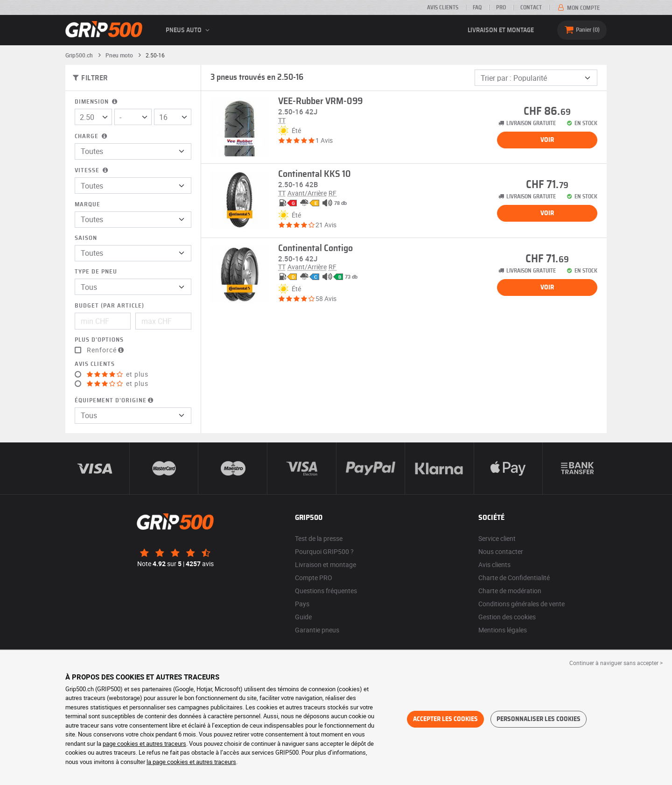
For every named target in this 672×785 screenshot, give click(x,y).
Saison (86, 238)
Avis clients (443, 7)
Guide (303, 617)
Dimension (97, 102)
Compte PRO (314, 578)
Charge (92, 137)
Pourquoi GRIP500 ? (324, 551)
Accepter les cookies (445, 719)
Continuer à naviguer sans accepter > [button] (616, 663)
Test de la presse (319, 538)
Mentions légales (503, 630)
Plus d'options (99, 340)
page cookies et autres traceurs (144, 743)
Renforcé (106, 350)
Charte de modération (510, 591)
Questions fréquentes (326, 591)
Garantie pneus (317, 630)
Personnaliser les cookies (539, 719)
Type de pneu (96, 272)
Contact (531, 7)
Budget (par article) (109, 306)
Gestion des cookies (507, 617)
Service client (497, 538)
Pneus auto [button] (189, 30)
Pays (302, 604)
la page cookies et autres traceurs (191, 762)
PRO (501, 7)
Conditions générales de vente (521, 604)
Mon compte (578, 8)
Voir (547, 140)
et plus (118, 374)
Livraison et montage (501, 30)
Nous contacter (501, 551)
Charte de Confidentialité (514, 578)
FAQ (477, 7)
